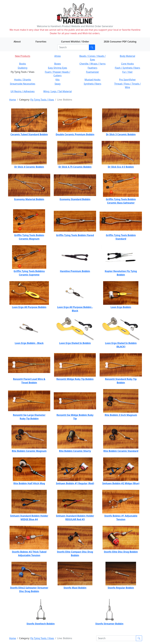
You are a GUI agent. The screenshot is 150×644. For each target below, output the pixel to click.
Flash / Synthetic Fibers (127, 68)
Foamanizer (92, 72)
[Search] (73, 47)
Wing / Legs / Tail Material (58, 91)
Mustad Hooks (92, 80)
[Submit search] (92, 47)
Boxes (58, 64)
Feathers (92, 68)
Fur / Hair (127, 72)
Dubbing (23, 68)
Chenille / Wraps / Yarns (93, 64)
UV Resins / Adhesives (23, 91)
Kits (58, 80)
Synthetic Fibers (92, 84)
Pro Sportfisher (127, 80)
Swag (57, 84)
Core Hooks (127, 64)
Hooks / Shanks (23, 80)
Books (23, 64)
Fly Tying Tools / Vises (42, 100)
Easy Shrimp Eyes (58, 68)
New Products (22, 56)
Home (13, 100)
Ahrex (58, 56)
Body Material (127, 56)
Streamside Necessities (23, 84)
